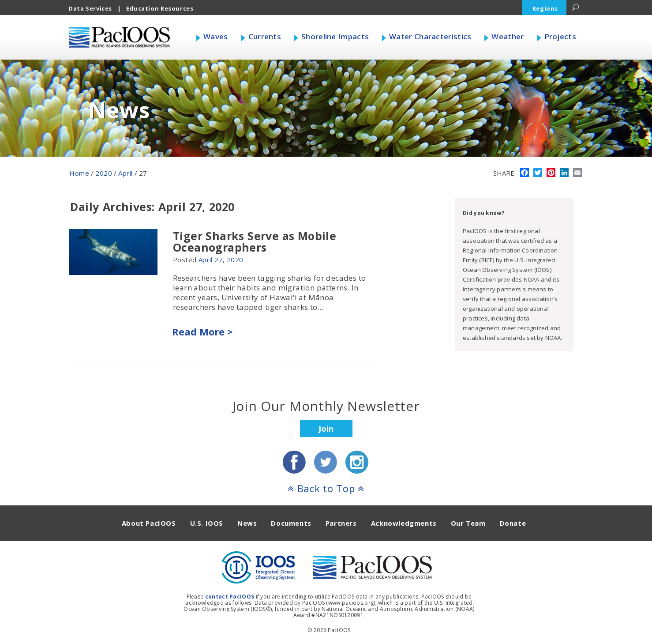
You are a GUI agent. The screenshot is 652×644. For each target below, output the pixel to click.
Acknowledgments (404, 523)
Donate (513, 523)
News (247, 523)
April (126, 173)
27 (219, 260)
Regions (545, 8)
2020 (104, 173)
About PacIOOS (149, 523)
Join (326, 429)
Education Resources (160, 8)
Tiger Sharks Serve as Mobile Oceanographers (255, 241)
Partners (341, 523)
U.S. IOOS (207, 523)
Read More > (202, 331)
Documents (291, 523)
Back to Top (326, 488)
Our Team (468, 523)
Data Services (90, 8)
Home (79, 173)
